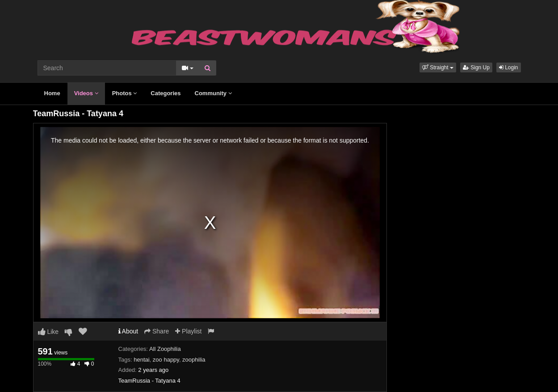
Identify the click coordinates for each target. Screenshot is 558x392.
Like (48, 332)
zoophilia (194, 360)
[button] (438, 67)
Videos (86, 93)
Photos (125, 93)
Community (213, 93)
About (128, 331)
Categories (166, 93)
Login (509, 67)
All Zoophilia (165, 349)
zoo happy (166, 360)
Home (52, 93)
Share (157, 331)
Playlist (188, 331)
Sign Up (476, 67)
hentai (141, 360)
